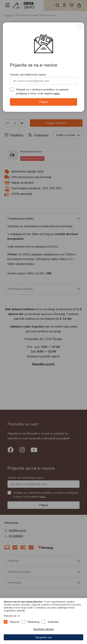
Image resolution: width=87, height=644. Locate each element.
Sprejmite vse (43, 637)
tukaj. (57, 93)
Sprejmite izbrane (44, 629)
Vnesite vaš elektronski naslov (28, 75)
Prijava (43, 102)
